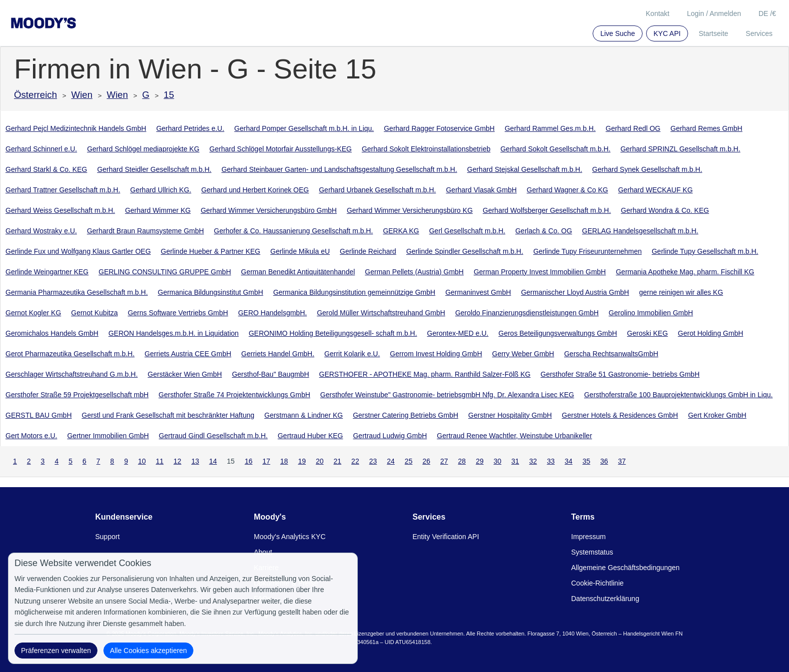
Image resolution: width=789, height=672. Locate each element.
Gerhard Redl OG (633, 128)
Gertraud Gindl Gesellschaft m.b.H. (213, 436)
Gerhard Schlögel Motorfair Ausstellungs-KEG (281, 149)
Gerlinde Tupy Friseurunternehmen (587, 251)
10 (142, 461)
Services (759, 33)
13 (195, 461)
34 (569, 461)
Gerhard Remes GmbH (707, 128)
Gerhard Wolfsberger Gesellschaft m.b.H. (547, 210)
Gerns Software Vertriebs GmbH (178, 313)
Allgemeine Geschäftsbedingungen (625, 568)
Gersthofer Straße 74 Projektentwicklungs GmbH (234, 395)
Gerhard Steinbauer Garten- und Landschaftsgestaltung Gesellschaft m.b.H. (339, 169)
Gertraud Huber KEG (311, 436)
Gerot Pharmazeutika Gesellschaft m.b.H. (70, 354)
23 (373, 461)
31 (515, 461)
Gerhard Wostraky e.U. (41, 231)
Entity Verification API (446, 537)
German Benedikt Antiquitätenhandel (298, 272)
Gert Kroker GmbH (717, 415)
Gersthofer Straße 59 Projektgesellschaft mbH (77, 395)
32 (533, 461)
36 (604, 461)
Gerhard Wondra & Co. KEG (665, 210)
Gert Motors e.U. (31, 436)
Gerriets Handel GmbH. (278, 354)
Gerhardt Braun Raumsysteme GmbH (145, 231)
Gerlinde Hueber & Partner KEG (211, 251)
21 (338, 461)
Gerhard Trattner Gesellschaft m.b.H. (63, 190)
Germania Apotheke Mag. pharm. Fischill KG (685, 272)
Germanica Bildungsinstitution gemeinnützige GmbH (355, 292)
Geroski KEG (648, 333)
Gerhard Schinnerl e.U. (41, 149)
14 (213, 461)
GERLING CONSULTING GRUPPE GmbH (165, 272)
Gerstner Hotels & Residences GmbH (620, 415)
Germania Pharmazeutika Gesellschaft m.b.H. (77, 292)
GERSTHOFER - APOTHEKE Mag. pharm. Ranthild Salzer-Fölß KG (425, 374)
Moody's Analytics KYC (290, 537)
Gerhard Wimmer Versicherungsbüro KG (410, 210)
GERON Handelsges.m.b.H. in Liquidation (174, 333)
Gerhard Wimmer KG (158, 210)
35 (587, 461)
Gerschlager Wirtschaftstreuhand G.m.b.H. (72, 374)
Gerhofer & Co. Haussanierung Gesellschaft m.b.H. (293, 231)
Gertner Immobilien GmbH (108, 436)
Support (108, 537)
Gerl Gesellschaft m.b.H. (467, 231)
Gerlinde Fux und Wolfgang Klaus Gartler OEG (78, 251)
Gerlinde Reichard (368, 251)
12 (177, 461)
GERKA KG (401, 231)
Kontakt (657, 13)
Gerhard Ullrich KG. (161, 190)
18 (284, 461)
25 (409, 461)
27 (444, 461)
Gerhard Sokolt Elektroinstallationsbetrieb (426, 149)
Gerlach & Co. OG (544, 231)
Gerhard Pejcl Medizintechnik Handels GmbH (76, 128)
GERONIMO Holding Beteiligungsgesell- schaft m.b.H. (333, 333)
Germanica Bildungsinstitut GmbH (211, 292)
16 (249, 461)
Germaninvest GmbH (478, 292)
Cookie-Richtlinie (597, 583)
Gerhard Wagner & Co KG (567, 190)
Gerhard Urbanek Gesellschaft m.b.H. (377, 190)
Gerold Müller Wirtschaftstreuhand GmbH (381, 313)
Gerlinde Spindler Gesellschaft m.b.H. (465, 251)
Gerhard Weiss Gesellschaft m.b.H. (60, 210)
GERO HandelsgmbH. (272, 313)
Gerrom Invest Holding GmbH (436, 354)
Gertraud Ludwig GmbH (390, 436)
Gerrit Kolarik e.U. (352, 354)
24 (391, 461)
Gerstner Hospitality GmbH (510, 415)
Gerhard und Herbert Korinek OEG (255, 190)
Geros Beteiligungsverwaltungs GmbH (558, 333)
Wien (82, 95)
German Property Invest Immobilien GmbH (540, 272)
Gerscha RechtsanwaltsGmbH (611, 354)
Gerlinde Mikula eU (300, 251)
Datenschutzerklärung (605, 599)
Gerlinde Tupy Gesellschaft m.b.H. (705, 251)
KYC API (667, 33)
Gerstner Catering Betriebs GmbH (405, 415)
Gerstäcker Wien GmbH (185, 374)
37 (622, 461)
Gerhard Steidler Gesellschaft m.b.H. (154, 169)
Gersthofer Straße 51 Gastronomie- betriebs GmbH (620, 374)
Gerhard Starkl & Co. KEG (46, 169)
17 (266, 461)
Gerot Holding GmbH (711, 333)
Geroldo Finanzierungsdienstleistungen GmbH (527, 313)
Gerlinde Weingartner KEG (47, 272)
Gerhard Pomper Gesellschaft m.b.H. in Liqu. (304, 128)
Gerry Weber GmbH (523, 354)
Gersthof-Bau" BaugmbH (270, 374)
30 (498, 461)
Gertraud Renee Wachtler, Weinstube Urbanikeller (514, 436)
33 (551, 461)
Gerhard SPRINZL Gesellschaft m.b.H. (681, 149)
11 (160, 461)
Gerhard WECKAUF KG (655, 190)
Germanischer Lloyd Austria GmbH (575, 292)
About (263, 552)
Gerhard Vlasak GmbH (481, 190)
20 (320, 461)
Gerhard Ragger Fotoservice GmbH (439, 128)
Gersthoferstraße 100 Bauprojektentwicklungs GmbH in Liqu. (678, 395)
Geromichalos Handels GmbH (52, 333)
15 (169, 95)
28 (462, 461)
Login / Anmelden (714, 13)
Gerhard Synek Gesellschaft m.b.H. (647, 169)
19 (302, 461)
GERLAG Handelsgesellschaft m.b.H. (640, 231)
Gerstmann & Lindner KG (304, 415)
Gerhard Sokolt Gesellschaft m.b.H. (555, 149)
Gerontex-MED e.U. (458, 333)
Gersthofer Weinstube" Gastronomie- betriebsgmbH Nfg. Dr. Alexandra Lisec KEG (447, 395)
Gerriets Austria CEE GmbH (188, 354)
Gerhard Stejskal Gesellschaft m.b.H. (525, 169)
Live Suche (617, 33)
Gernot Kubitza (94, 313)
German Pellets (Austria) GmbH (414, 272)
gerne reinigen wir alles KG (681, 292)
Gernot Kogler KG (33, 313)
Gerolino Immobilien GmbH (651, 313)
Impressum (588, 537)
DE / (767, 13)
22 (355, 461)
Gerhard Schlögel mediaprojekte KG (143, 149)
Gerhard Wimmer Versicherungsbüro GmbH (269, 210)
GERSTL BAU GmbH (39, 415)
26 (426, 461)
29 (480, 461)
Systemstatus (592, 552)
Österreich (35, 95)
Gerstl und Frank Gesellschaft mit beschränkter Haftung (168, 415)
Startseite (713, 33)
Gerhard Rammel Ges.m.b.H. (550, 128)
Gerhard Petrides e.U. (190, 128)
